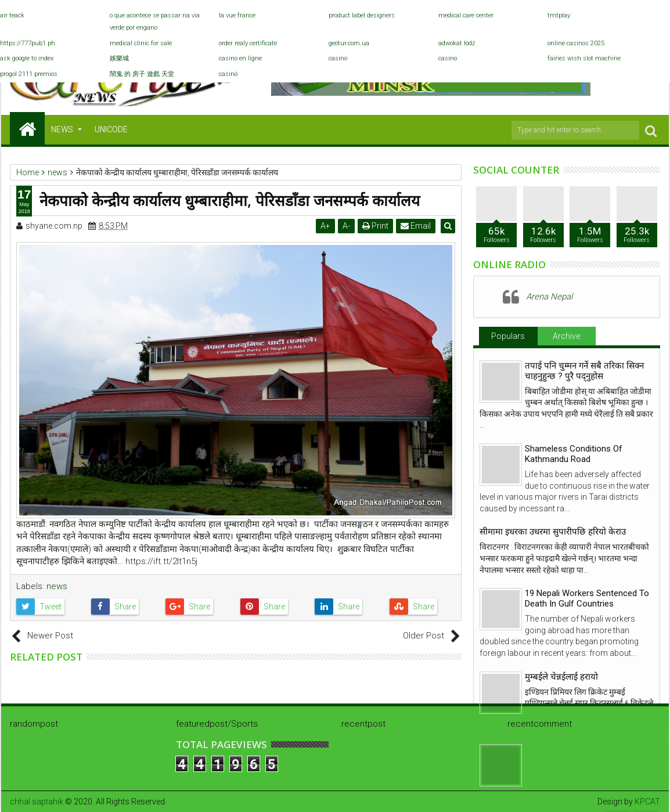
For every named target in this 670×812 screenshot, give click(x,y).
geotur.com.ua (349, 43)
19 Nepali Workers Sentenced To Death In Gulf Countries (587, 598)
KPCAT (647, 802)
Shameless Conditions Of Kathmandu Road (574, 454)
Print (377, 226)
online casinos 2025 (576, 43)
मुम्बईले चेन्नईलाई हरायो (561, 677)
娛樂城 (119, 58)
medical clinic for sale (141, 43)
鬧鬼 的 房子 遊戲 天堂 (142, 74)
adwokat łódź (457, 43)
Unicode (111, 129)
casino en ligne (240, 58)
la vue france (237, 15)
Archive (566, 336)
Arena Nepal (549, 297)
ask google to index (27, 58)
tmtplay (559, 15)
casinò (228, 74)
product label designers (362, 15)
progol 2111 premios (29, 74)
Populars (508, 336)
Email (417, 226)
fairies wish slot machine (584, 58)
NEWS (62, 129)
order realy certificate (248, 43)
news (57, 586)
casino (338, 58)
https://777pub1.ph (28, 43)
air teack (12, 15)
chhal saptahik (37, 802)
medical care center (466, 15)
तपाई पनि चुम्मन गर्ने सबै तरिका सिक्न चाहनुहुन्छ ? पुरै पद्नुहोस (584, 371)
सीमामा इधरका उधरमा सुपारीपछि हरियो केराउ (553, 532)
